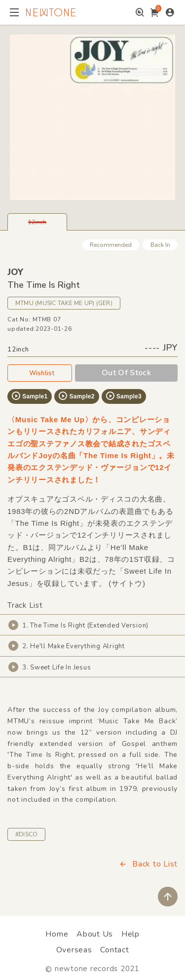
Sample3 (123, 396)
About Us (95, 934)
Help (130, 934)
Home (57, 934)
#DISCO (26, 834)
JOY (15, 272)
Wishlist (40, 373)
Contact (114, 950)
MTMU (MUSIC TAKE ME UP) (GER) (64, 303)
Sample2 (76, 396)
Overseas (74, 950)
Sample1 (29, 396)
